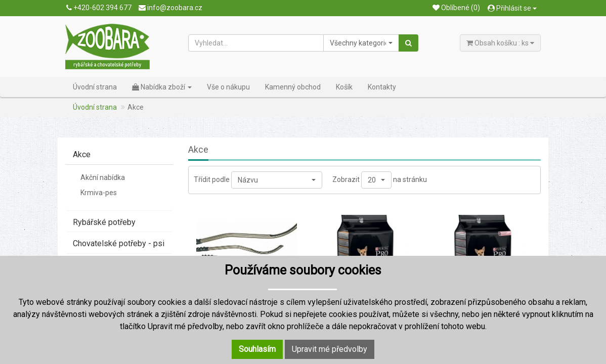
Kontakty (382, 87)
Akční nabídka (103, 177)
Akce (82, 154)
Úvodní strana (95, 87)
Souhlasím (257, 349)
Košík (344, 87)
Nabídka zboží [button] (162, 87)
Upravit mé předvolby (330, 349)
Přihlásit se (512, 8)
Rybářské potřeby (104, 222)
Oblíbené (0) (456, 8)
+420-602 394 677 (99, 8)
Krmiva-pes (99, 193)
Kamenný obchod (293, 87)
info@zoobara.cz (170, 8)
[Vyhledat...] (256, 43)
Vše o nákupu (228, 87)
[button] (361, 43)
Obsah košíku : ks (500, 43)
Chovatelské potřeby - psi (119, 243)
